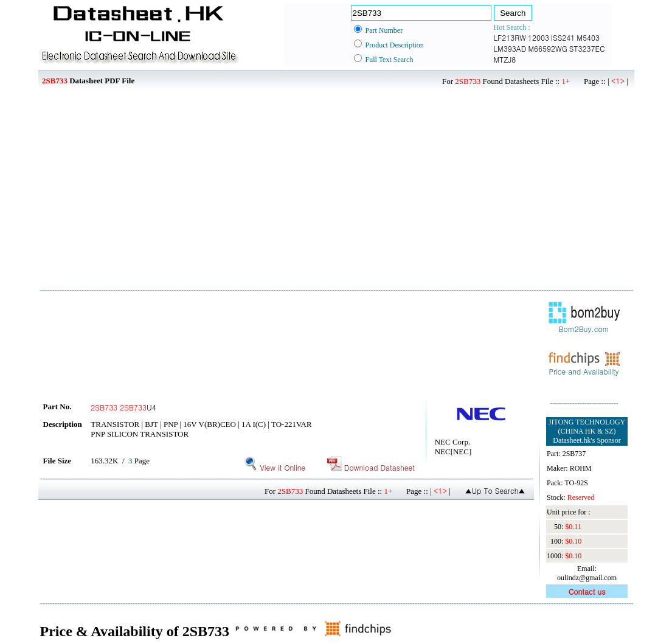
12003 (539, 37)
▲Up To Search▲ (495, 490)
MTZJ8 (505, 59)
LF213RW (510, 37)
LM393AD (510, 48)
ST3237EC (587, 48)
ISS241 (563, 37)
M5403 (588, 37)
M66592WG (547, 48)
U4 (123, 407)
